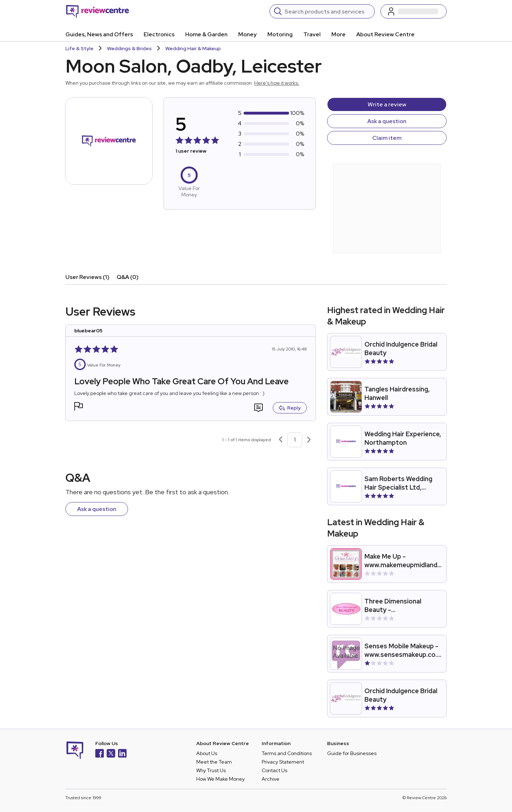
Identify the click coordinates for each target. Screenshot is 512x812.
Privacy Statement (283, 762)
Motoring (280, 34)
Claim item (387, 138)
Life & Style (79, 48)
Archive (271, 779)
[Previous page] (281, 440)
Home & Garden (206, 34)
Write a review (387, 104)
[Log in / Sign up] (414, 11)
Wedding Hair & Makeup (193, 48)
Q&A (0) (128, 277)
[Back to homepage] (98, 11)
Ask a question (387, 121)
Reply (290, 408)
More (338, 34)
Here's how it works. (277, 83)
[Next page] (309, 440)
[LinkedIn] (122, 754)
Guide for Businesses (352, 753)
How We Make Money (220, 779)
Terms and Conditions (287, 753)
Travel (312, 34)
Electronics (159, 34)
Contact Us (274, 770)
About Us (207, 753)
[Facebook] (100, 754)
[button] (79, 407)
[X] (111, 754)
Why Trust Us (211, 770)
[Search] (327, 11)
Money (247, 34)
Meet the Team (214, 762)
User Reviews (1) (87, 277)
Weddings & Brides (129, 48)
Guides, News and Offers (99, 34)
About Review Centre (385, 34)
